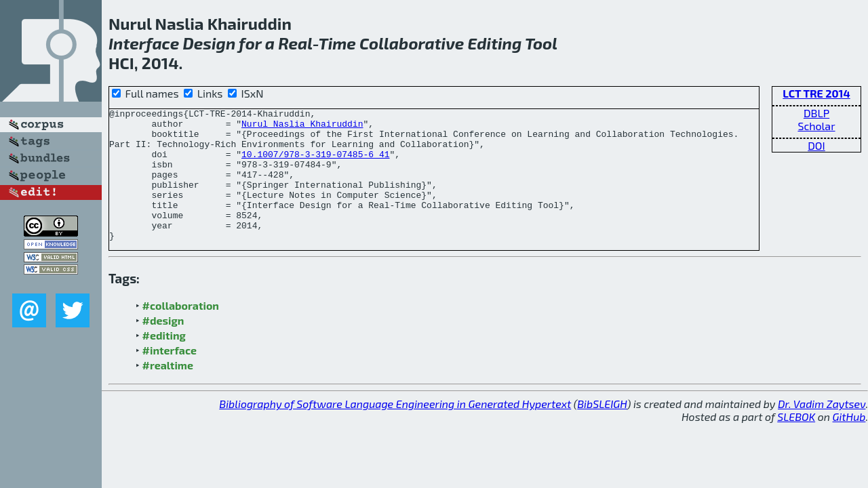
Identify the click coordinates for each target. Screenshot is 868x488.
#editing (164, 362)
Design (209, 43)
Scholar (816, 126)
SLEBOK (796, 443)
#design (163, 347)
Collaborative (412, 43)
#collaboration (181, 332)
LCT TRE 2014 (816, 93)
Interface (144, 43)
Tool (541, 43)
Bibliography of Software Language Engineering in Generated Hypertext (395, 430)
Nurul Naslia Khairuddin (302, 127)
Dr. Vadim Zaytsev (822, 430)
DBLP (816, 113)
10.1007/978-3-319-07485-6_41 (315, 164)
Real (295, 43)
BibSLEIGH (602, 430)
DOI (816, 145)
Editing (495, 43)
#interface (170, 377)
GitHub (849, 443)
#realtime (168, 391)
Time (337, 43)
